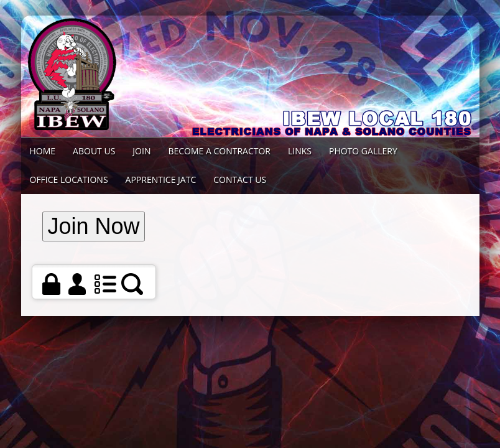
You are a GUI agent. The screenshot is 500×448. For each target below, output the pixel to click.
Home (43, 151)
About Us (94, 151)
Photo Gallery (363, 151)
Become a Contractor (219, 151)
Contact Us (240, 180)
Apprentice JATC (161, 180)
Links (300, 151)
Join (141, 151)
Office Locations (69, 180)
